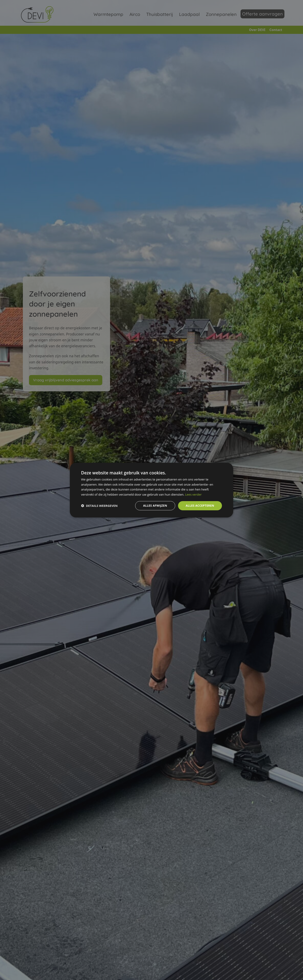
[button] (99, 506)
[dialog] (151, 490)
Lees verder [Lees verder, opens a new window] (194, 494)
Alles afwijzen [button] (155, 506)
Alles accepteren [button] (200, 506)
